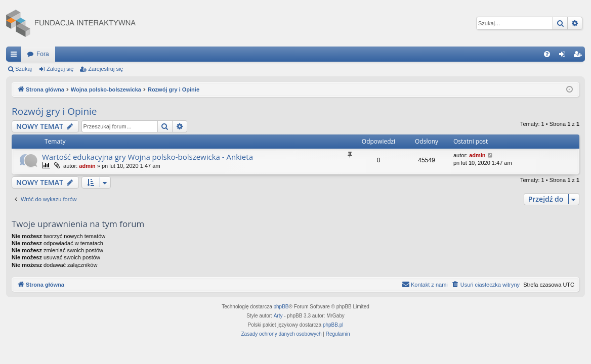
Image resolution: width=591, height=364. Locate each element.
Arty (278, 316)
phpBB (281, 307)
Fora (43, 54)
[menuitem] (547, 54)
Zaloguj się (60, 69)
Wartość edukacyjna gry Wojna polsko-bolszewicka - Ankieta (147, 157)
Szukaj (24, 69)
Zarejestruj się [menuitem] (579, 56)
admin (87, 166)
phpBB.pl (333, 325)
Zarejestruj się (105, 69)
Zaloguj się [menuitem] (564, 56)
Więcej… (16, 56)
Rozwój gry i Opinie (54, 111)
